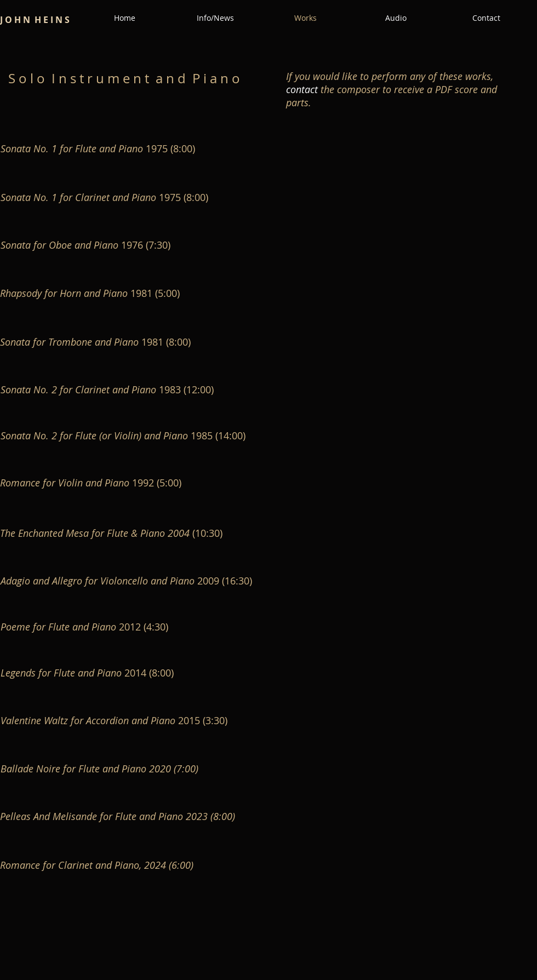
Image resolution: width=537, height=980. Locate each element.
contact (302, 89)
